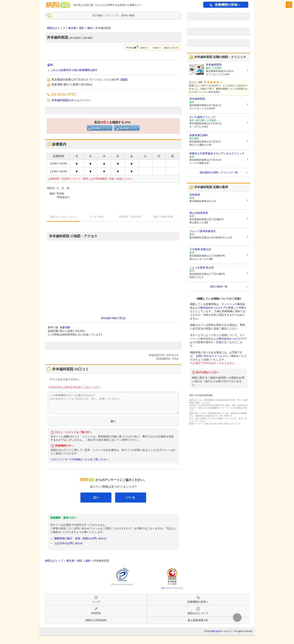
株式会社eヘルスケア (213, 308)
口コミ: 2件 (196, 82)
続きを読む (214, 92)
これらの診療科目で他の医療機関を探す (74, 70)
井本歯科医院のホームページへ (71, 100)
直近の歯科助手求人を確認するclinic (127, 128)
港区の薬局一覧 (219, 287)
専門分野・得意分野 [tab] (130, 217)
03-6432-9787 (64, 94)
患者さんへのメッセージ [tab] (63, 217)
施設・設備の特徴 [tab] (163, 217)
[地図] (124, 79)
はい (96, 497)
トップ (96, 602)
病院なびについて (198, 613)
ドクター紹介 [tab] (97, 217)
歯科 (50, 65)
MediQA (96, 613)
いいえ (131, 497)
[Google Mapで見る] (113, 318)
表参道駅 (65, 327)
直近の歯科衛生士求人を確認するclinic (100, 128)
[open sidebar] (289, 5)
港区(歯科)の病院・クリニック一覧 (219, 172)
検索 (132, 15)
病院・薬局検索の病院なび (58, 5)
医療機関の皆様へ (228, 5)
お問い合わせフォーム (209, 356)
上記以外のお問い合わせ (68, 543)
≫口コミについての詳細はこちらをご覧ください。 (81, 459)
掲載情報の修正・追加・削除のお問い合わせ (80, 538)
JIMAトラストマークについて (172, 588)
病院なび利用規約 (96, 620)
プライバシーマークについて (122, 584)
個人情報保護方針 (198, 620)
